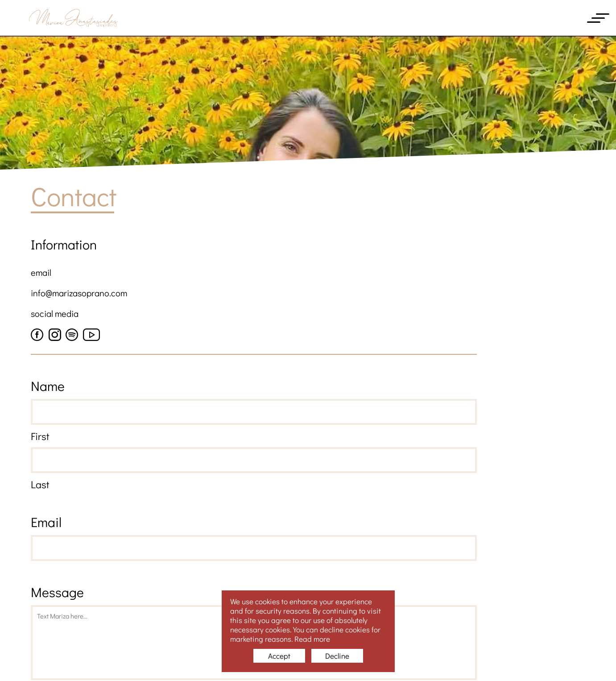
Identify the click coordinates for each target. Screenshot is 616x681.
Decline (337, 656)
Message (57, 592)
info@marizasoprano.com (79, 293)
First (40, 436)
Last (40, 484)
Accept (279, 656)
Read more (312, 639)
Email (46, 522)
